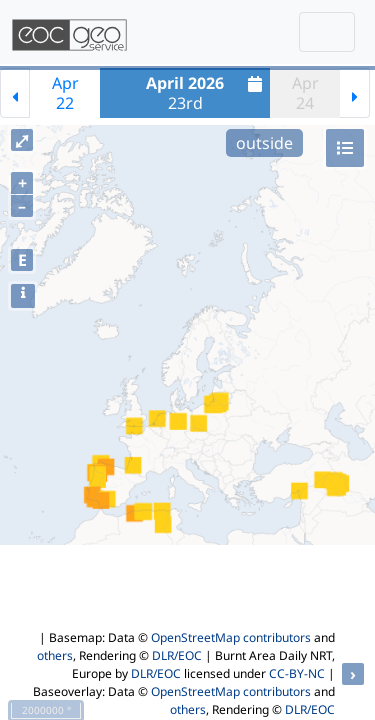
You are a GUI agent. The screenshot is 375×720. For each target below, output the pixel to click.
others (55, 655)
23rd (206, 93)
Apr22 (65, 93)
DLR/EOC (177, 655)
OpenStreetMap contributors (231, 637)
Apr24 (305, 93)
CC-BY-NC (297, 673)
